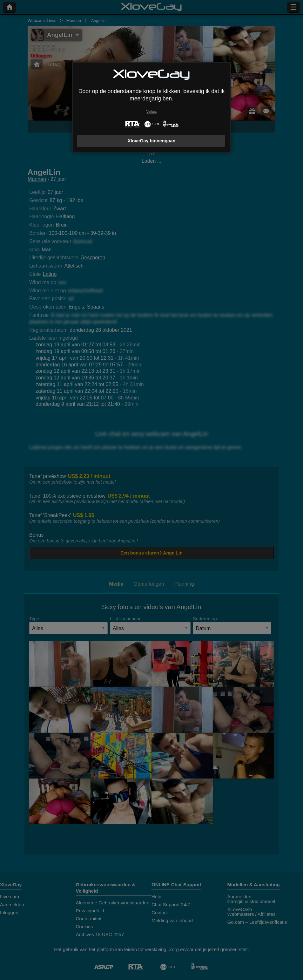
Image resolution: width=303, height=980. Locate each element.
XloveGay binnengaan (151, 141)
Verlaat (151, 112)
